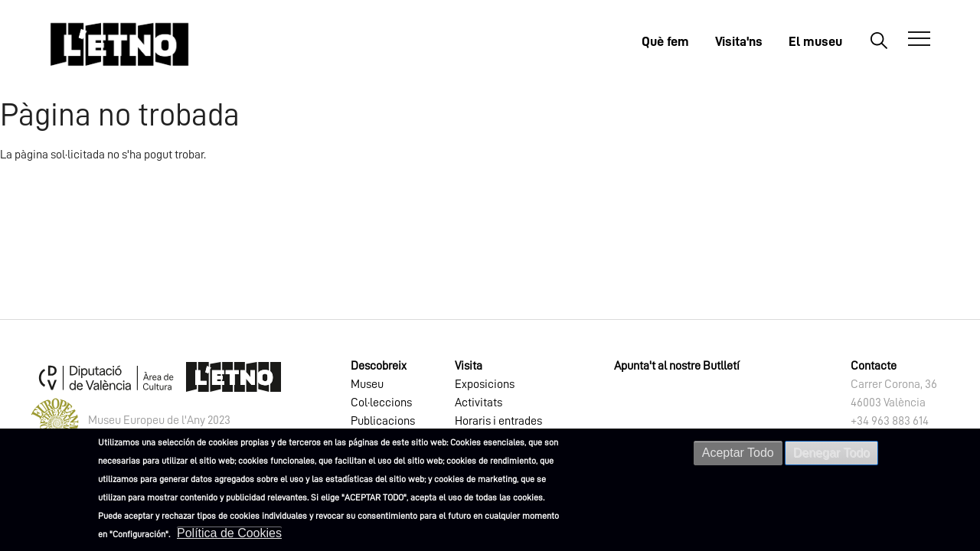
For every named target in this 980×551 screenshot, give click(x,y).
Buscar (879, 40)
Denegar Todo (831, 453)
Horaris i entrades (498, 421)
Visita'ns (739, 41)
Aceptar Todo (738, 453)
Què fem (665, 41)
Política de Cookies (229, 533)
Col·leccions (381, 403)
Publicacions (383, 421)
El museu (815, 41)
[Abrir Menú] (919, 39)
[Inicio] (119, 44)
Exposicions (485, 384)
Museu (367, 384)
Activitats (479, 403)
